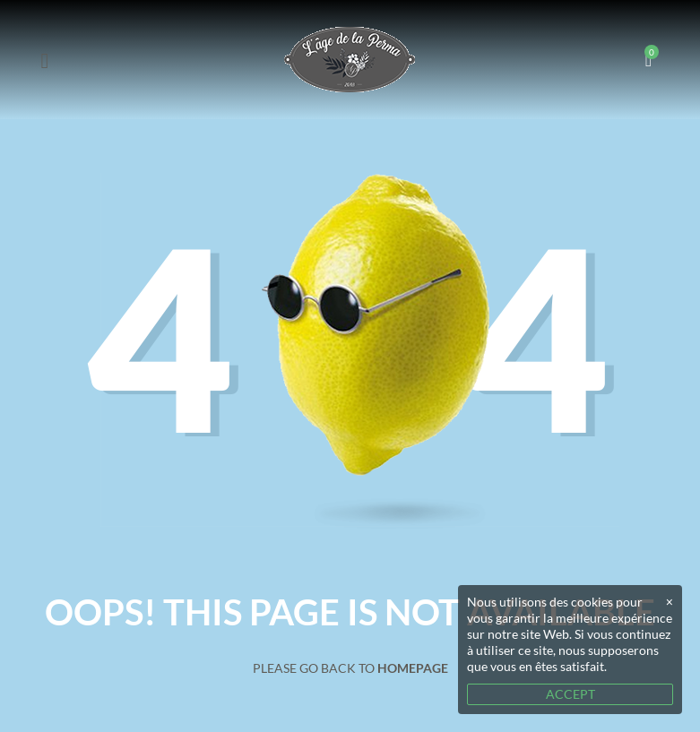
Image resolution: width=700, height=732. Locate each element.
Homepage (413, 668)
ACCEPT (570, 694)
